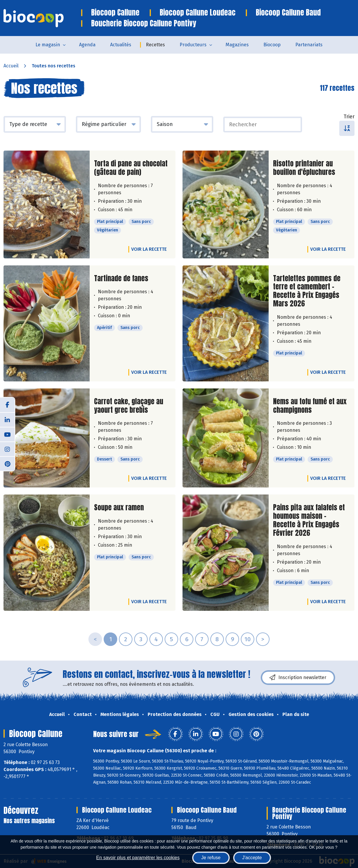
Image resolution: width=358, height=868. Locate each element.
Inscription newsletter (298, 678)
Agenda (87, 45)
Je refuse (211, 858)
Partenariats (309, 45)
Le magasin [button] (48, 45)
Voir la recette (149, 249)
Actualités (121, 45)
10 (248, 639)
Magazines (237, 45)
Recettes (155, 45)
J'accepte (252, 858)
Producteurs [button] (193, 45)
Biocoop (272, 45)
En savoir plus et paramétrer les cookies (138, 858)
